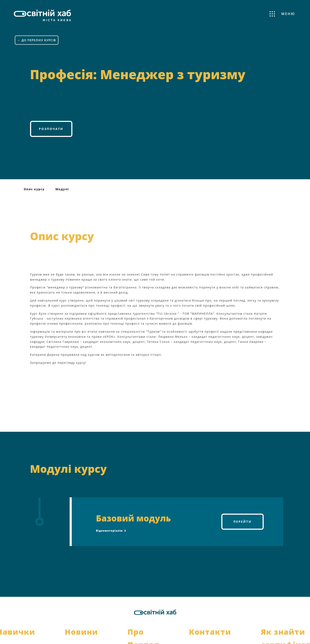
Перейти (242, 521)
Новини (81, 632)
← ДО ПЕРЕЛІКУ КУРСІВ (37, 40)
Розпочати (51, 129)
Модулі (62, 189)
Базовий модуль (134, 518)
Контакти (210, 632)
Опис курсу (34, 189)
